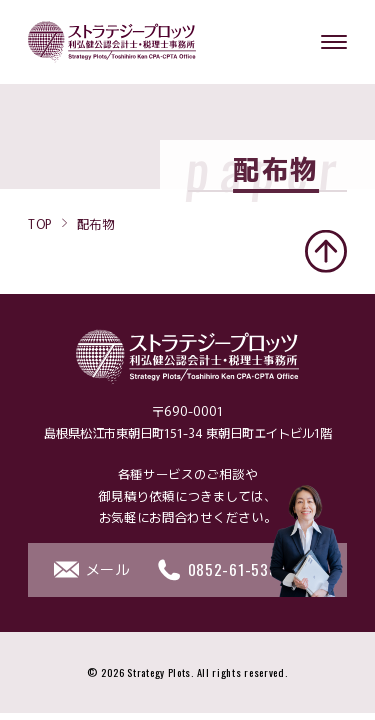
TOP (40, 223)
